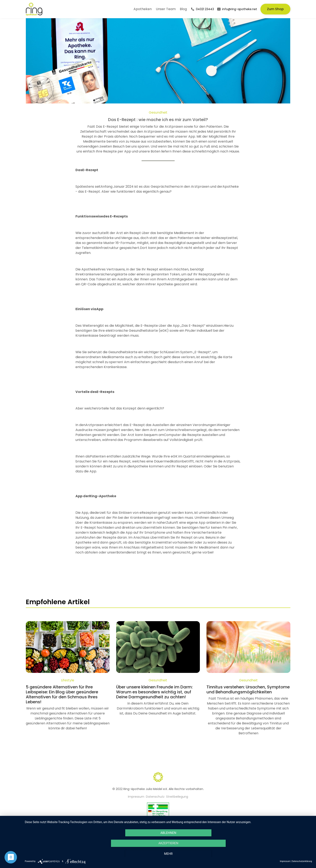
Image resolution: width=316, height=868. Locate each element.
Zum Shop (275, 9)
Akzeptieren (168, 843)
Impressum (136, 797)
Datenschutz (155, 797)
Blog (183, 9)
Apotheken (143, 9)
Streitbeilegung (177, 797)
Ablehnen (168, 833)
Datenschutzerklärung (302, 861)
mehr (168, 854)
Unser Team (166, 9)
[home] (34, 9)
